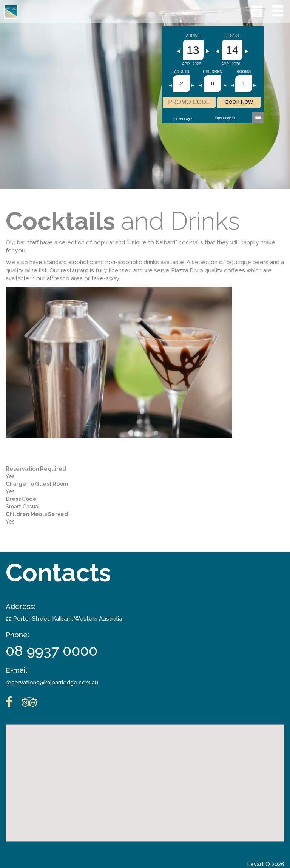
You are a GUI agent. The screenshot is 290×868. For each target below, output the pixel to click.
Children (213, 72)
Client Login (184, 119)
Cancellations (225, 118)
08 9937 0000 (52, 651)
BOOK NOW (239, 102)
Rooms (244, 72)
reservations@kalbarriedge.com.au (52, 683)
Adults (182, 72)
